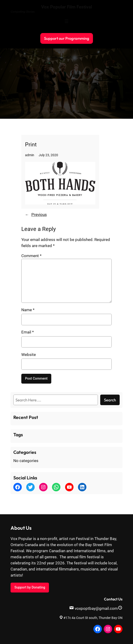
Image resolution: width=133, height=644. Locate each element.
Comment (31, 256)
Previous (39, 215)
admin (30, 155)
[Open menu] (66, 21)
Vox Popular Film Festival (67, 7)
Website (29, 355)
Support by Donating (30, 587)
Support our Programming (67, 38)
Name (28, 310)
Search (110, 400)
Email (28, 332)
